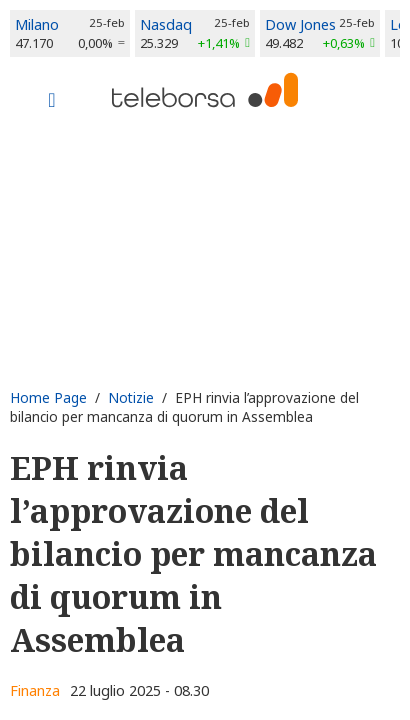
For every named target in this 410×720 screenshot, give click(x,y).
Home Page (48, 397)
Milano (37, 24)
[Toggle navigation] (52, 102)
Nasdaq (166, 24)
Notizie (131, 397)
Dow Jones (300, 24)
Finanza (35, 690)
